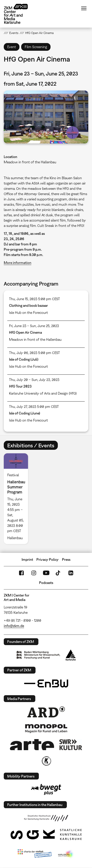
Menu (84, 8)
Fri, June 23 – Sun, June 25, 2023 (34, 326)
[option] (18, 499)
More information (18, 263)
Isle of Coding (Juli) (24, 359)
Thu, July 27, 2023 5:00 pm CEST (34, 407)
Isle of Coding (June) (25, 413)
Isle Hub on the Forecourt (28, 313)
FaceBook (21, 573)
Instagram (34, 573)
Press (66, 559)
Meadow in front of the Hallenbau (30, 162)
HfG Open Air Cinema (25, 332)
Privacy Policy (48, 559)
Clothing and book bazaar (28, 305)
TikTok (58, 573)
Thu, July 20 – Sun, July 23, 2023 (34, 380)
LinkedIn (71, 573)
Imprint (27, 559)
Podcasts (46, 583)
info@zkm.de (14, 626)
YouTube (46, 573)
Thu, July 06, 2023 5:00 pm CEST (35, 353)
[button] (46, 117)
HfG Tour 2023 (20, 386)
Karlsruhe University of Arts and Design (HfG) (43, 393)
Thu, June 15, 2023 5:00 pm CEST (35, 299)
